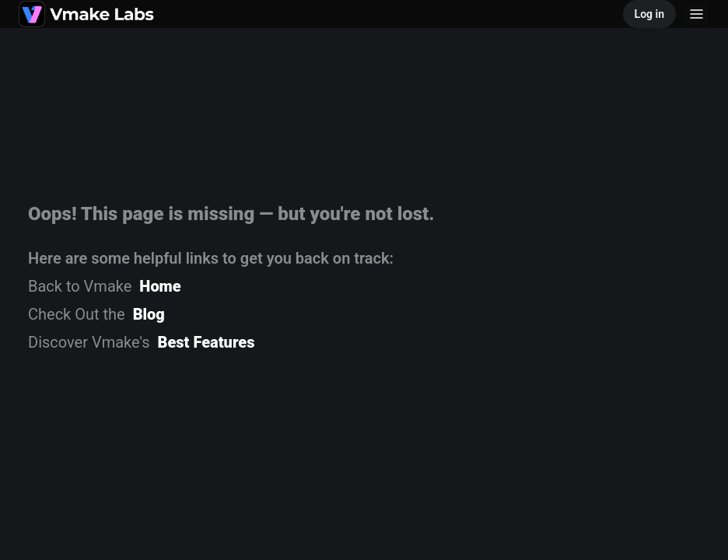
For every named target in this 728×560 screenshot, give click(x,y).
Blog (149, 314)
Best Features (206, 342)
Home (160, 286)
